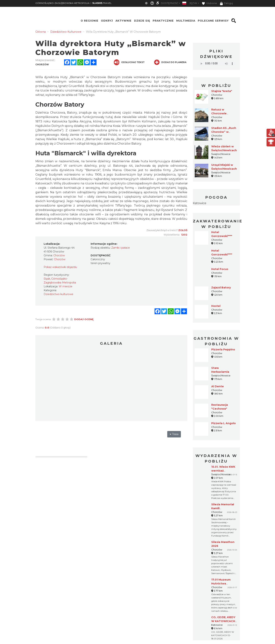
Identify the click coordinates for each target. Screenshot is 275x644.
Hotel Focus (220, 269)
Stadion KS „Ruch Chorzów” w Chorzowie (224, 132)
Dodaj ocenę (84, 319)
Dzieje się (142, 21)
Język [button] (193, 3)
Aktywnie (124, 21)
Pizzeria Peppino (223, 349)
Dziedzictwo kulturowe (58, 294)
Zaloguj (226, 4)
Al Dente (218, 386)
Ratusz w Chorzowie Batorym (219, 113)
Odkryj (107, 21)
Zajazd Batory (221, 288)
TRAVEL (102, 3)
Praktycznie (163, 21)
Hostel (216, 306)
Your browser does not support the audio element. (216, 64)
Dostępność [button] (170, 3)
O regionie (90, 21)
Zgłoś (183, 230)
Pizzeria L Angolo (224, 423)
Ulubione (209, 3)
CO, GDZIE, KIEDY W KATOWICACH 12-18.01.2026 (223, 621)
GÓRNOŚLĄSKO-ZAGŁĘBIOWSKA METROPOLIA (62, 3)
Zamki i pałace (121, 248)
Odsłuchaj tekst (129, 62)
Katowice (200, 203)
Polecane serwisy (213, 21)
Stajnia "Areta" (222, 91)
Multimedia (186, 21)
